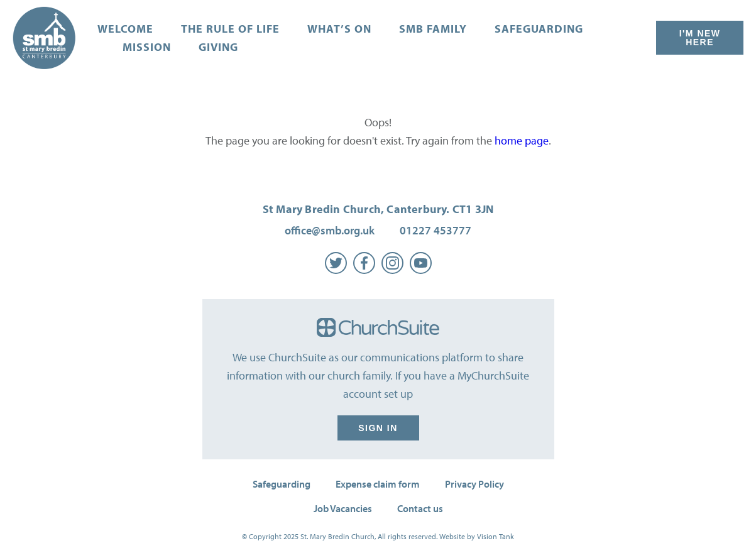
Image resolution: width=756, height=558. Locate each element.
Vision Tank (496, 536)
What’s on (339, 29)
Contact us (420, 508)
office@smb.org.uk (330, 230)
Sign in (378, 428)
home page (522, 140)
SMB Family (433, 29)
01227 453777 (436, 230)
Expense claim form (378, 484)
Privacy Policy (474, 484)
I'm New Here (700, 38)
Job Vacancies (343, 508)
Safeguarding (539, 29)
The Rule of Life (230, 29)
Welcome (125, 29)
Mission (147, 47)
